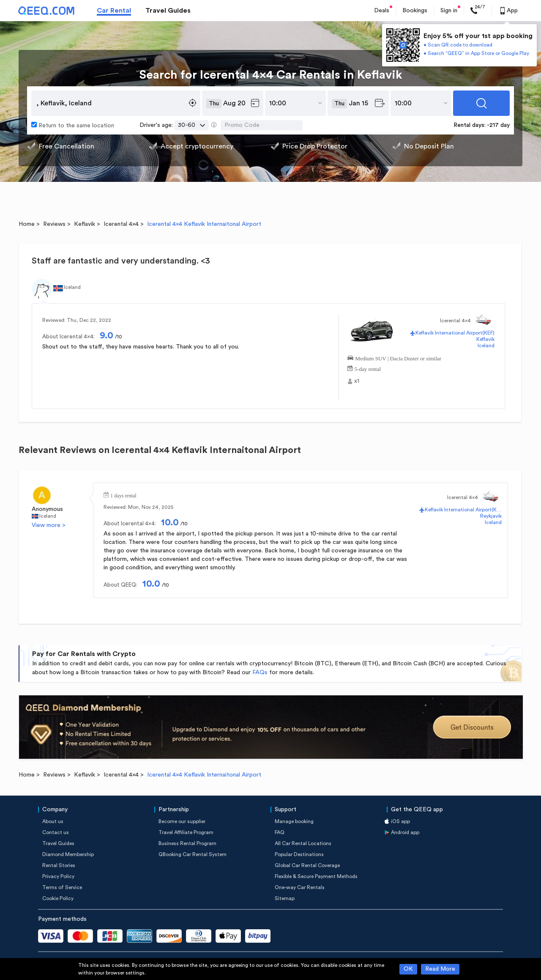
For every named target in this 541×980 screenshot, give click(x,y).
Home (27, 224)
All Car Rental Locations (303, 843)
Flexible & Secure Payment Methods (316, 876)
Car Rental (114, 11)
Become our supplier (182, 821)
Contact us (56, 832)
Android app (405, 832)
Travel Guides (168, 11)
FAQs (260, 673)
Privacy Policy (58, 876)
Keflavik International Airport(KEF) (455, 333)
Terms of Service (62, 887)
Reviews (54, 224)
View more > (49, 525)
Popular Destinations (299, 854)
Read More (440, 969)
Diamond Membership (68, 854)
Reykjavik (491, 516)
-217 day (498, 125)
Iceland (486, 346)
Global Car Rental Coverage (307, 865)
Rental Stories (59, 865)
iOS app (400, 821)
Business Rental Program (187, 843)
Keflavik (85, 224)
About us (53, 821)
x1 (357, 381)
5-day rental (368, 368)
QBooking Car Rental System (193, 854)
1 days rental (123, 495)
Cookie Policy (58, 898)
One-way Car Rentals (300, 887)
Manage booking (294, 821)
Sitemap (285, 898)
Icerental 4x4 (121, 224)
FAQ (280, 832)
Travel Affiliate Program (186, 832)
